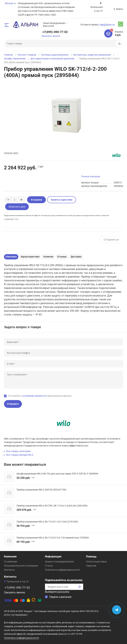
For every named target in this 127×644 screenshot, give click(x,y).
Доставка (76, 257)
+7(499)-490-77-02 (55, 32)
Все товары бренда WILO (20, 455)
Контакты (9, 570)
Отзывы (62, 257)
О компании (11, 562)
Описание (11, 257)
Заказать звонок (51, 36)
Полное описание (91, 176)
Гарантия (91, 566)
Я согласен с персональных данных (40, 396)
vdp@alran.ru (107, 25)
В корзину (37, 200)
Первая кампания (60, 597)
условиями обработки (34, 396)
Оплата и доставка (96, 562)
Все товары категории (18, 451)
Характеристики (30, 257)
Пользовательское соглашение (21, 566)
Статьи (49, 566)
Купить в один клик (62, 200)
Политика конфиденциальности (62, 570)
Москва (9, 3)
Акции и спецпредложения (59, 562)
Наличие (48, 257)
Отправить (13, 404)
